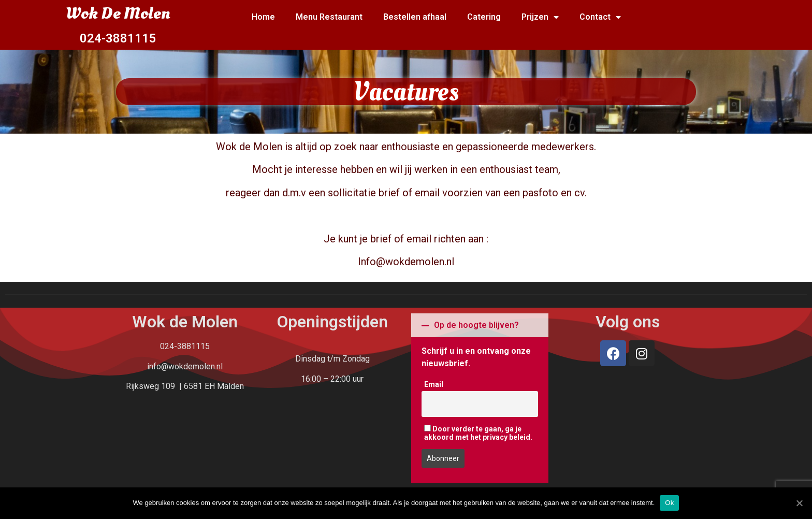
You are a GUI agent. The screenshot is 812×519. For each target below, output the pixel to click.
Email (434, 384)
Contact (600, 17)
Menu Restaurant (329, 17)
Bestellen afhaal (415, 17)
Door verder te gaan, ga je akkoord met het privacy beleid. (478, 433)
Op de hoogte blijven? (476, 325)
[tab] (480, 325)
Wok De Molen (118, 13)
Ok (669, 503)
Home (263, 17)
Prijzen (540, 17)
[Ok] (799, 503)
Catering (484, 17)
